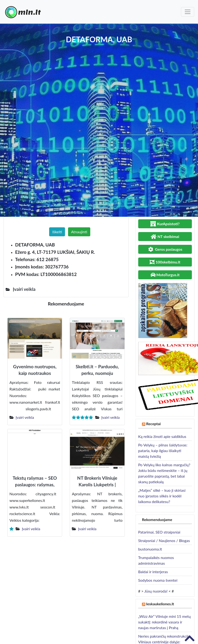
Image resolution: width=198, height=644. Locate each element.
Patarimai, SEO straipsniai (159, 532)
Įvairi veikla (25, 417)
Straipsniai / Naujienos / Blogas (164, 540)
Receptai (154, 424)
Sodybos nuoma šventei (158, 580)
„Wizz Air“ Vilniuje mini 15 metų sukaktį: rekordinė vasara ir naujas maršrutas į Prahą (165, 622)
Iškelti (57, 232)
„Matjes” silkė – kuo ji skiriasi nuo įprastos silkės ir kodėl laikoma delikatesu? (162, 496)
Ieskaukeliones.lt (160, 604)
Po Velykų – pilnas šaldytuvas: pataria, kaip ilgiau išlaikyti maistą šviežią (163, 451)
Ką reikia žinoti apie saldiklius (162, 436)
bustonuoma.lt (150, 549)
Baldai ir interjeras (153, 572)
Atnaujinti (79, 232)
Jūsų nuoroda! (156, 591)
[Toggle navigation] (188, 12)
